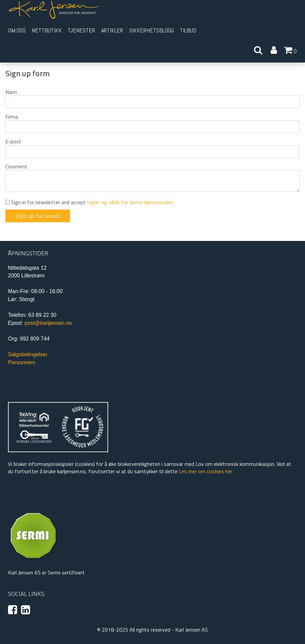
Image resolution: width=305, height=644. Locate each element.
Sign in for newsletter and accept (89, 202)
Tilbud (188, 30)
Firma (12, 117)
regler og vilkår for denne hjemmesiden (130, 202)
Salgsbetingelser (28, 354)
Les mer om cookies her (206, 471)
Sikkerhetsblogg (151, 30)
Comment (16, 166)
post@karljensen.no (48, 323)
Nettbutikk (47, 30)
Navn (11, 92)
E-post (13, 141)
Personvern (22, 362)
